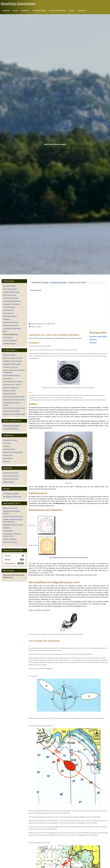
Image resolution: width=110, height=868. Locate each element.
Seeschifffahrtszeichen (11, 429)
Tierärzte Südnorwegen (11, 298)
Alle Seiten (93, 343)
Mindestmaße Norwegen (11, 376)
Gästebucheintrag (9, 449)
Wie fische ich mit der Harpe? (13, 358)
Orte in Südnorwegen (10, 289)
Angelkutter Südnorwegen (12, 364)
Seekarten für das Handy (11, 411)
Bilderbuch (7, 319)
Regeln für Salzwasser (11, 388)
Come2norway (8, 338)
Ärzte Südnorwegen (10, 295)
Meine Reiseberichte (10, 316)
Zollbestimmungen (9, 344)
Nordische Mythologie (10, 479)
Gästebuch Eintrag (39, 11)
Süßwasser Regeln (9, 391)
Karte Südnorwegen (10, 286)
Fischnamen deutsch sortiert (13, 382)
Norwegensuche (9, 313)
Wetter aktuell (8, 458)
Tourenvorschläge (9, 307)
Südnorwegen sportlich (11, 325)
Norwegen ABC (8, 310)
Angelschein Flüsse (10, 394)
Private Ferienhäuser (10, 341)
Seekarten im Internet (10, 367)
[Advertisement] (69, 306)
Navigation (93, 339)
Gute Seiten (7, 443)
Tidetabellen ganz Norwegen (13, 361)
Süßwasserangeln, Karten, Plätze (14, 400)
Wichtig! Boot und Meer (11, 426)
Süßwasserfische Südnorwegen (14, 397)
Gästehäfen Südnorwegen (12, 301)
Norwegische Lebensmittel (12, 497)
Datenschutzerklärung (57, 11)
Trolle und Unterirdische (11, 476)
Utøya (5, 331)
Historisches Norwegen (11, 473)
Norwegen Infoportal (10, 440)
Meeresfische (8, 379)
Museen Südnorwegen (11, 322)
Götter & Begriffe (9, 482)
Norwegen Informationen (11, 304)
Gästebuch (25, 11)
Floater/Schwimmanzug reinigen (14, 408)
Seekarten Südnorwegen (11, 292)
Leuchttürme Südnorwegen (12, 328)
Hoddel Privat (8, 455)
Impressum (82, 11)
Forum (15, 11)
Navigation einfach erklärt (98, 336)
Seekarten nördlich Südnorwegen (14, 414)
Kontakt (72, 11)
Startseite (6, 11)
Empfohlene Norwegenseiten (13, 452)
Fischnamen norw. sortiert (12, 385)
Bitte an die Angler (9, 355)
